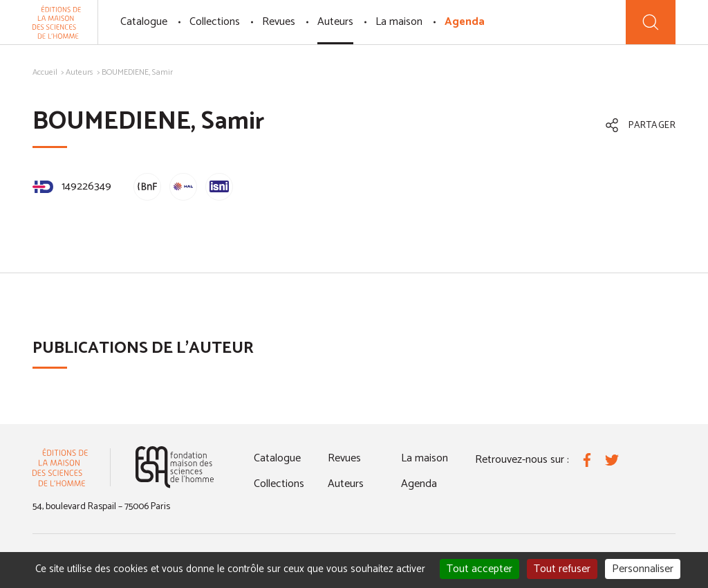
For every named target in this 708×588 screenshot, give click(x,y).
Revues (279, 22)
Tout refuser (562, 569)
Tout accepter (479, 569)
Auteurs (335, 22)
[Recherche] (651, 22)
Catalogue (144, 22)
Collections (215, 22)
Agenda (465, 22)
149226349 (72, 186)
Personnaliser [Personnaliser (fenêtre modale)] (643, 569)
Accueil (45, 72)
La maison (399, 22)
